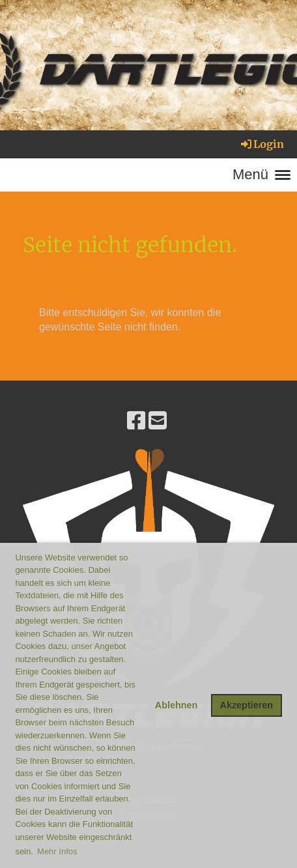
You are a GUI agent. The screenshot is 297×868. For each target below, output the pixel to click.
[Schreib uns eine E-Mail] (158, 421)
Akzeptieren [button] (247, 705)
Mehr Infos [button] (57, 851)
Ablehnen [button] (177, 705)
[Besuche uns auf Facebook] (136, 421)
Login (262, 144)
